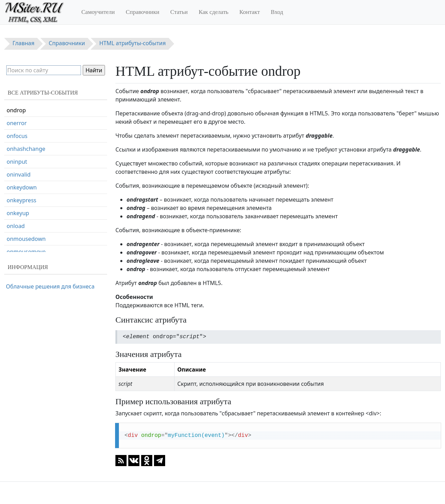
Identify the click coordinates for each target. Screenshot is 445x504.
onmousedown (26, 239)
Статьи (179, 12)
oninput (17, 162)
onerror (17, 123)
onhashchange (26, 149)
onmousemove (26, 252)
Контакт (250, 12)
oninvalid (19, 174)
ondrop (16, 110)
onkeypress (21, 200)
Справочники (143, 12)
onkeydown (22, 187)
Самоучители (98, 12)
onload (16, 226)
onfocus (17, 136)
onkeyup (18, 213)
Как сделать (213, 12)
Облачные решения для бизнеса (50, 286)
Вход (277, 12)
